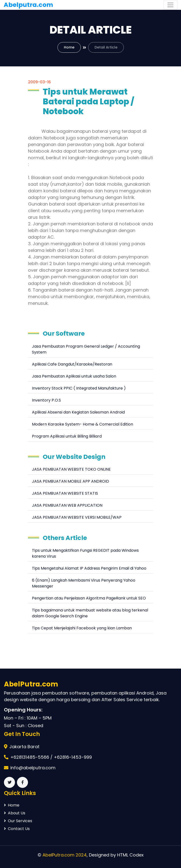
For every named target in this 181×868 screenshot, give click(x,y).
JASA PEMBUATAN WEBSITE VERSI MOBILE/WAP (77, 517)
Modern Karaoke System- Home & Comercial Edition (83, 424)
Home (69, 47)
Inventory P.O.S (46, 400)
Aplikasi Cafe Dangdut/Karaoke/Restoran (72, 364)
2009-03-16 (39, 82)
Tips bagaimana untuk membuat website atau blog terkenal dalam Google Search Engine (90, 613)
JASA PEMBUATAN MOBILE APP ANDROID (70, 481)
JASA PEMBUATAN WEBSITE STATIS (65, 493)
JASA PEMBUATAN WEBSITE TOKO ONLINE (71, 469)
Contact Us (17, 829)
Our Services (18, 821)
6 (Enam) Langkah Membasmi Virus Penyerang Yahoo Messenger (84, 583)
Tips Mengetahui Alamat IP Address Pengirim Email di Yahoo (89, 568)
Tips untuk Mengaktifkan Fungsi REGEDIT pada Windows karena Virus (85, 553)
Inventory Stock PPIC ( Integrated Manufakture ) (79, 388)
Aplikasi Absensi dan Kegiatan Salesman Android (78, 412)
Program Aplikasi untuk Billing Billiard (67, 436)
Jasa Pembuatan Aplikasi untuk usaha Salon (74, 376)
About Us (15, 813)
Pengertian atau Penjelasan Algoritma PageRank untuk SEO (89, 598)
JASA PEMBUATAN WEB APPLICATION (67, 505)
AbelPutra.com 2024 (65, 855)
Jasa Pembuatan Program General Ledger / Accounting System (86, 349)
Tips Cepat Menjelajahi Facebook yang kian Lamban (82, 628)
